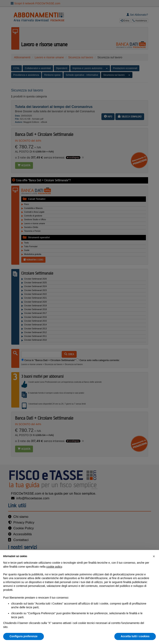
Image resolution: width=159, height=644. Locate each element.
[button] (154, 556)
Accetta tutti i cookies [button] (135, 636)
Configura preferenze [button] (24, 636)
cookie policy (54, 567)
